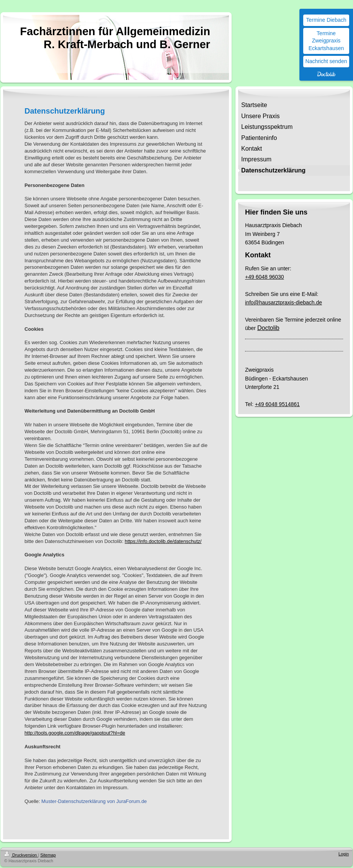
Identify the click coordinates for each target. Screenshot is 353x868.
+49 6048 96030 (265, 277)
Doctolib (268, 328)
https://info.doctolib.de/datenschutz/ (163, 541)
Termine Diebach (326, 20)
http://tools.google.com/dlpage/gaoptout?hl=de (75, 733)
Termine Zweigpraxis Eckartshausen (326, 41)
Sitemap (48, 855)
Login (344, 854)
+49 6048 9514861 (277, 404)
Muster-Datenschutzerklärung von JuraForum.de (94, 801)
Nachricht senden (326, 61)
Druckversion (21, 855)
